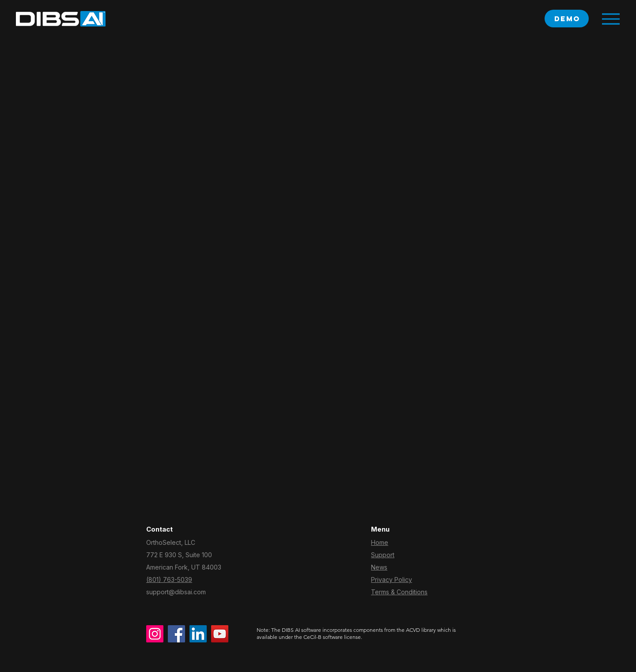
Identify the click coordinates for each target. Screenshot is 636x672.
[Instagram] (155, 634)
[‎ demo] (567, 19)
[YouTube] (220, 634)
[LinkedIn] (198, 634)
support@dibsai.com (176, 592)
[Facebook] (176, 634)
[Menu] (611, 19)
